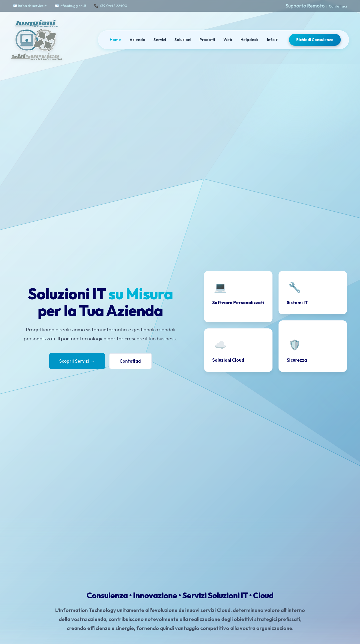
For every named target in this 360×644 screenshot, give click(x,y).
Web (228, 40)
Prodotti (207, 40)
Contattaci (338, 6)
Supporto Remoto (305, 6)
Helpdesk (249, 40)
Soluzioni (183, 40)
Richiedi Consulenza (315, 40)
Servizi (160, 40)
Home (115, 40)
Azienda (137, 40)
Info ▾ (272, 40)
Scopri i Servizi (77, 361)
